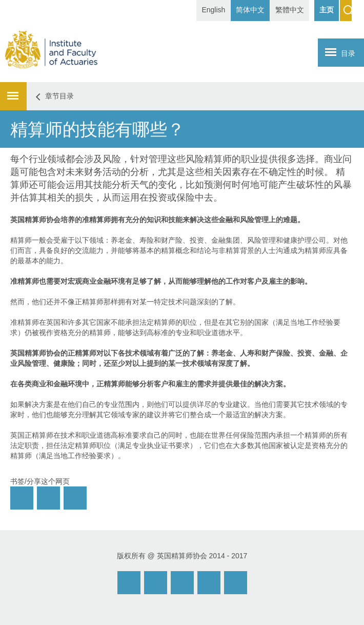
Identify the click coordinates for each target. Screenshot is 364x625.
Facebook (182, 583)
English (213, 10)
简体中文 (250, 10)
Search (346, 11)
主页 (327, 10)
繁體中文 (290, 10)
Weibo (156, 583)
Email (129, 583)
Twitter (209, 583)
